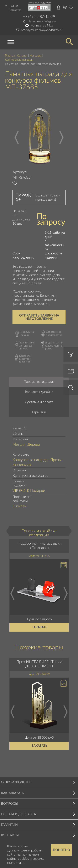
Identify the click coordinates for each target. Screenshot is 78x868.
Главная (10, 56)
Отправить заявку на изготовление (39, 317)
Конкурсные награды (19, 60)
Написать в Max (42, 26)
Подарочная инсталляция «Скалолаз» (40, 546)
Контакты (10, 835)
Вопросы (10, 804)
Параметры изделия (39, 382)
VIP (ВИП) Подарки (29, 491)
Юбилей (19, 506)
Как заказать (12, 793)
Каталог (22, 56)
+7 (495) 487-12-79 (39, 17)
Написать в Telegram (42, 21)
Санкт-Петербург (15, 8)
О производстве (16, 782)
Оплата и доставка (18, 814)
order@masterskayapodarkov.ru (42, 30)
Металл (19, 445)
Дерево (34, 445)
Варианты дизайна (39, 392)
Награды (35, 56)
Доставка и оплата (39, 402)
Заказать (40, 627)
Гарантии (39, 412)
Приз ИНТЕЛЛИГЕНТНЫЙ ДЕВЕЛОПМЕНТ (40, 664)
